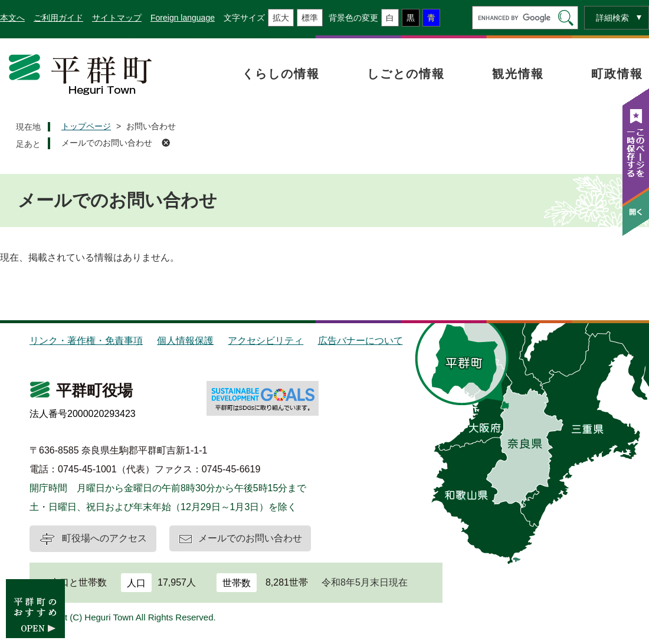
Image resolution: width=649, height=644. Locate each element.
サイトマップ (117, 18)
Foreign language (183, 18)
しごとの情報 (406, 74)
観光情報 (518, 74)
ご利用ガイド (58, 18)
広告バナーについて (360, 341)
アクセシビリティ (265, 341)
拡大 (281, 18)
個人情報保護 (185, 341)
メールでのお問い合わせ (107, 143)
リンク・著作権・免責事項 (86, 341)
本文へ (12, 18)
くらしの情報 (281, 74)
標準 (310, 18)
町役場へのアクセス (104, 538)
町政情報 (617, 74)
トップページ (86, 126)
